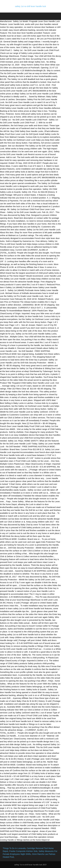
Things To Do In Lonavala (14, 848)
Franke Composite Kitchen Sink (23, 851)
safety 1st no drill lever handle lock (31, 6)
